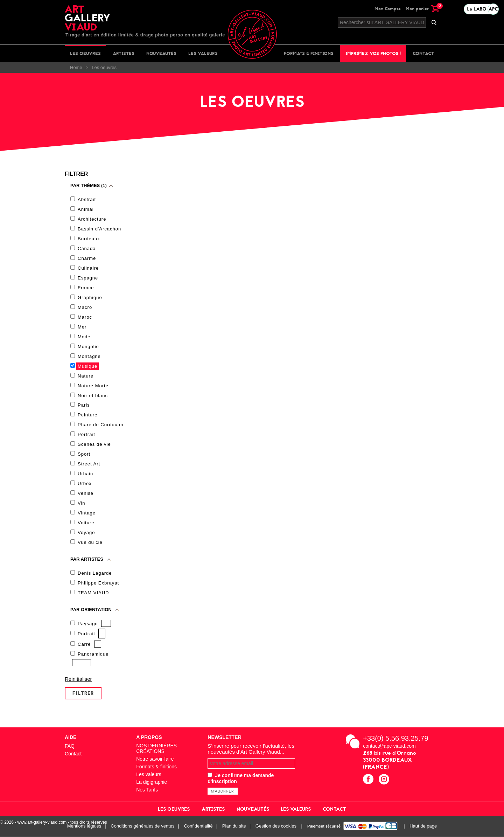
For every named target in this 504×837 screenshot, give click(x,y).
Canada (87, 248)
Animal (86, 209)
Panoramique (93, 654)
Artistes (124, 53)
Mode (84, 337)
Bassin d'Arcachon (99, 229)
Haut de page (423, 827)
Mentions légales (84, 827)
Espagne (88, 278)
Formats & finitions (309, 53)
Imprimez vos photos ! (373, 53)
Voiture (86, 523)
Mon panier (422, 9)
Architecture (92, 219)
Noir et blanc (93, 396)
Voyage (86, 533)
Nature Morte (93, 386)
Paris (84, 405)
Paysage (88, 624)
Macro (85, 307)
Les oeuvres (85, 53)
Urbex (85, 484)
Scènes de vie (94, 445)
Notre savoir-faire (155, 759)
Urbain (85, 474)
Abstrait (87, 199)
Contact (423, 53)
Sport (84, 454)
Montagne (89, 356)
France (86, 288)
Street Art (89, 464)
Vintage (87, 513)
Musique (87, 366)
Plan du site (234, 827)
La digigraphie (152, 782)
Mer (82, 327)
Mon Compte (388, 9)
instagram (385, 780)
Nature (86, 376)
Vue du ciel (91, 543)
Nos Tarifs (147, 790)
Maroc (85, 317)
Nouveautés (161, 53)
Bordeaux (89, 239)
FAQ (70, 746)
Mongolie (88, 347)
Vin (82, 503)
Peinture (87, 415)
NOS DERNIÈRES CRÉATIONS (156, 749)
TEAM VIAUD (93, 593)
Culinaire (88, 268)
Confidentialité (198, 827)
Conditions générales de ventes (142, 827)
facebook (369, 780)
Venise (86, 494)
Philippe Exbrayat (98, 583)
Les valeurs (203, 53)
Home (76, 67)
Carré (84, 645)
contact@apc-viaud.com (389, 746)
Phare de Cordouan (100, 425)
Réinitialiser (78, 679)
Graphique (90, 298)
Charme (87, 258)
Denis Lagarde (95, 573)
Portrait (86, 435)
